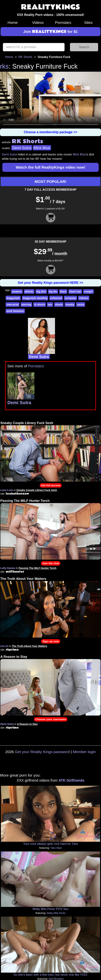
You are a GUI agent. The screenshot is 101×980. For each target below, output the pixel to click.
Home (13, 22)
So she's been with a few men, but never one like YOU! (50, 975)
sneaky (70, 305)
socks (81, 305)
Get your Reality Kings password (42, 752)
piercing (26, 305)
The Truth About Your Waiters (23, 579)
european (70, 298)
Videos (38, 22)
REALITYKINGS (50, 7)
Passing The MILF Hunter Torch (25, 501)
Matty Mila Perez (56, 913)
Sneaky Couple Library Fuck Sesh (27, 423)
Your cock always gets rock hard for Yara (51, 844)
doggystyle (13, 298)
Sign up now (51, 641)
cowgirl (88, 292)
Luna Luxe (7, 490)
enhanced (56, 298)
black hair (75, 292)
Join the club (51, 563)
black (63, 292)
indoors (84, 298)
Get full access (51, 485)
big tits (53, 292)
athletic (29, 292)
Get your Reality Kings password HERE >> (50, 283)
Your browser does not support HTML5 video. (50, 100)
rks (4, 66)
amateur (17, 292)
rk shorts (39, 305)
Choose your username (51, 719)
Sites (88, 22)
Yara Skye (56, 848)
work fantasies (15, 311)
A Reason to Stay (14, 657)
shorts (59, 305)
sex (50, 305)
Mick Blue (42, 148)
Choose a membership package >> (50, 132)
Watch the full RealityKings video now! (50, 167)
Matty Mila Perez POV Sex (51, 909)
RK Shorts (25, 57)
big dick (41, 292)
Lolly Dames (8, 568)
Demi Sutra (22, 148)
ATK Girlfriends (71, 780)
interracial (13, 305)
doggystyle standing (35, 298)
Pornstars (63, 22)
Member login (84, 752)
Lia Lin (4, 646)
